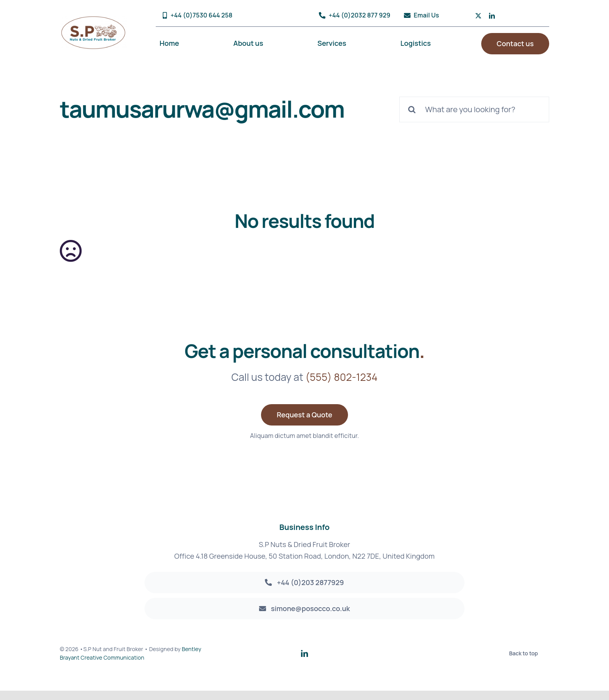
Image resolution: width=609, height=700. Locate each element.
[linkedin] (492, 16)
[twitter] (478, 16)
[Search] (412, 109)
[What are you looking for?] (474, 109)
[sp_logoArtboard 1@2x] (93, 20)
